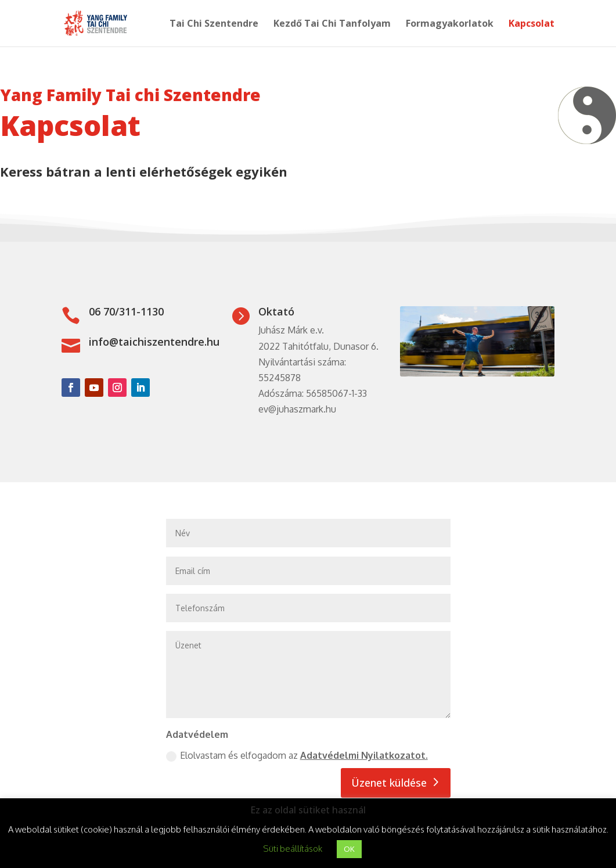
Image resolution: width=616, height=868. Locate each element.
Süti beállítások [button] (293, 849)
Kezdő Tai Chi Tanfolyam (332, 24)
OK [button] (349, 849)
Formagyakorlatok (450, 24)
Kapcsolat (532, 24)
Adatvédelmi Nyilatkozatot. (364, 755)
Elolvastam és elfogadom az (297, 756)
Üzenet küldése (389, 783)
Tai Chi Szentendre (214, 24)
